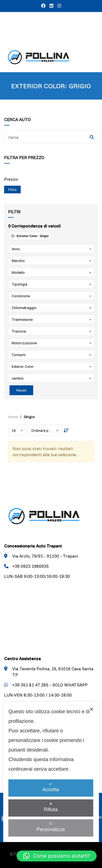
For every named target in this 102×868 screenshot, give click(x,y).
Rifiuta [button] (51, 807)
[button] (57, 856)
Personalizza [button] (51, 827)
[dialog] (51, 772)
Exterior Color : (30, 236)
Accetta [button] (51, 787)
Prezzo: (11, 179)
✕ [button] (92, 709)
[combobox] (51, 249)
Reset (21, 390)
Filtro (12, 190)
